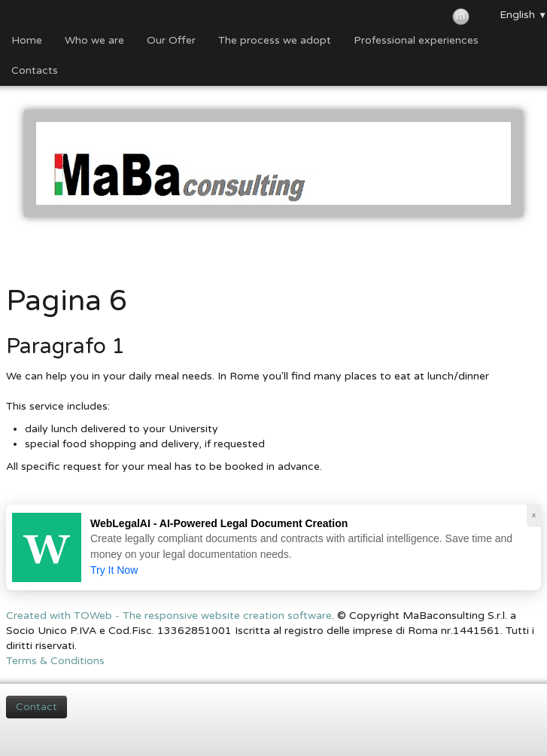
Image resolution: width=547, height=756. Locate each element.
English (523, 15)
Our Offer (171, 40)
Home (27, 40)
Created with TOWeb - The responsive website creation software (169, 616)
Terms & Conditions (55, 661)
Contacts (35, 70)
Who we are (94, 40)
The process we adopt (275, 40)
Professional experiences (416, 40)
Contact (36, 707)
